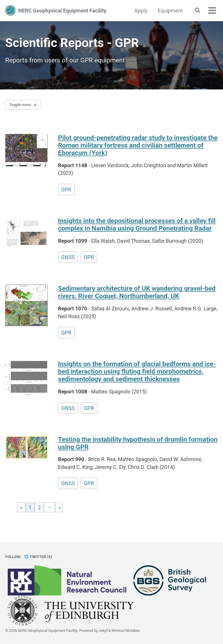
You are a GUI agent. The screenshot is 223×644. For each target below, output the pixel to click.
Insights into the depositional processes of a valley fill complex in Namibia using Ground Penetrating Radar (137, 226)
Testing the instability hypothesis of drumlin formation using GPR (138, 445)
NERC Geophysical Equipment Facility (62, 11)
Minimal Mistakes (126, 631)
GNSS (68, 259)
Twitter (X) (38, 557)
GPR (66, 191)
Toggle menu (21, 106)
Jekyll (103, 631)
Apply (140, 11)
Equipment (170, 11)
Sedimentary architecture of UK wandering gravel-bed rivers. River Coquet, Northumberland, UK (137, 294)
